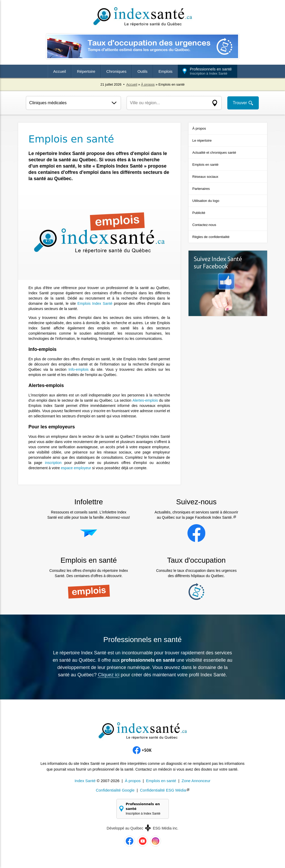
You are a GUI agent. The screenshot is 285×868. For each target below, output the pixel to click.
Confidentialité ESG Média (163, 790)
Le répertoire (202, 140)
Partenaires (201, 189)
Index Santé (85, 780)
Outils (142, 71)
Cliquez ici (109, 675)
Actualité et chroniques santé (214, 153)
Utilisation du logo (206, 201)
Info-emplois (78, 369)
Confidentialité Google (115, 790)
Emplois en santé (206, 165)
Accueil (60, 71)
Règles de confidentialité (211, 237)
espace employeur (76, 468)
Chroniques (116, 71)
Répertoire (86, 71)
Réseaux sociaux (205, 177)
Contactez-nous (204, 225)
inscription (53, 463)
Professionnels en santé (211, 71)
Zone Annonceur (196, 780)
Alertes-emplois (145, 400)
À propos (148, 84)
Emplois (166, 71)
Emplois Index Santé (95, 303)
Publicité (199, 213)
